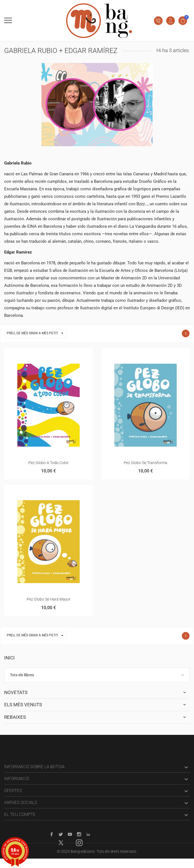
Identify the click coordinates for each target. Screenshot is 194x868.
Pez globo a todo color (48, 463)
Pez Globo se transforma (145, 463)
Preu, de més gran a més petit (36, 334)
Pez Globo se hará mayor (49, 599)
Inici (9, 658)
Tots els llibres (22, 675)
